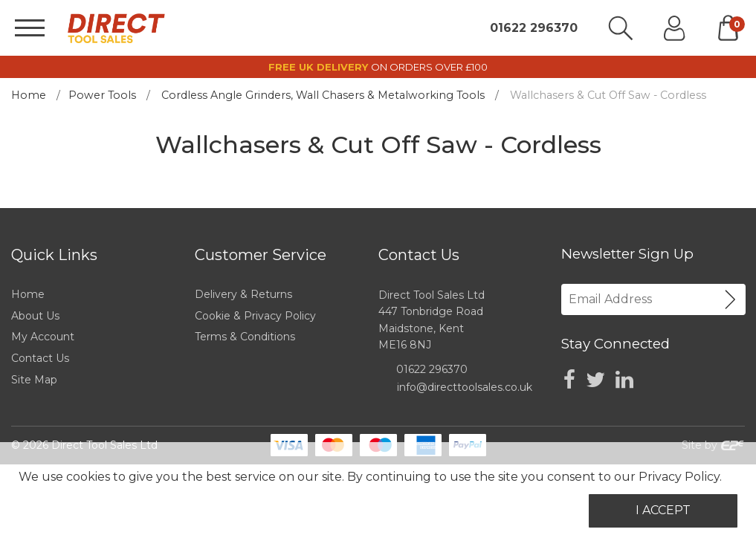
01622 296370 (534, 28)
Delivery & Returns (243, 294)
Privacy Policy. (680, 477)
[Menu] (30, 28)
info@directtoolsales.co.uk (465, 387)
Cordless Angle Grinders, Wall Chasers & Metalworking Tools (323, 95)
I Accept (663, 510)
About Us (35, 316)
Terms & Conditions (245, 337)
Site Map (34, 380)
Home (29, 95)
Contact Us (40, 358)
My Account (43, 337)
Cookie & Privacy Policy (255, 316)
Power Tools (102, 95)
